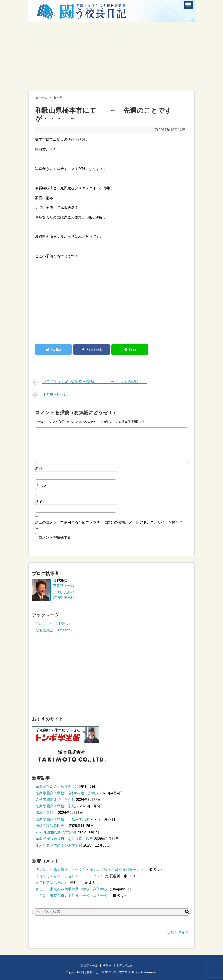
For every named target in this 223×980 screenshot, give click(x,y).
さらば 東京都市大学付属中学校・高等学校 (71, 889)
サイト (40, 502)
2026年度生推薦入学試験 (56, 832)
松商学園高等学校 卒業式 (57, 806)
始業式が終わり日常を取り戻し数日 (64, 839)
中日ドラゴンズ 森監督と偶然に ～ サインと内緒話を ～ (89, 382)
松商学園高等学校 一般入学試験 (62, 819)
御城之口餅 (46, 813)
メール (40, 485)
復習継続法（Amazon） (55, 630)
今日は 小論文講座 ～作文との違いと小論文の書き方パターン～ (89, 870)
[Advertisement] (111, 56)
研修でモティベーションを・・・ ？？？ (70, 876)
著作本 (107, 966)
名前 (39, 469)
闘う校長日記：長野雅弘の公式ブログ (106, 972)
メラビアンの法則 (50, 883)
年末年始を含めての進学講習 (59, 845)
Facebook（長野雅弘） (54, 624)
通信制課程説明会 (52, 826)
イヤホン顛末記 (50, 395)
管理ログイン (178, 932)
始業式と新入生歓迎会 (54, 787)
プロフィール (64, 586)
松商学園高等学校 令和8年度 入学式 (67, 793)
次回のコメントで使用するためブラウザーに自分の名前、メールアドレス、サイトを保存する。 (109, 525)
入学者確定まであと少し (55, 800)
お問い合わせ (130, 966)
